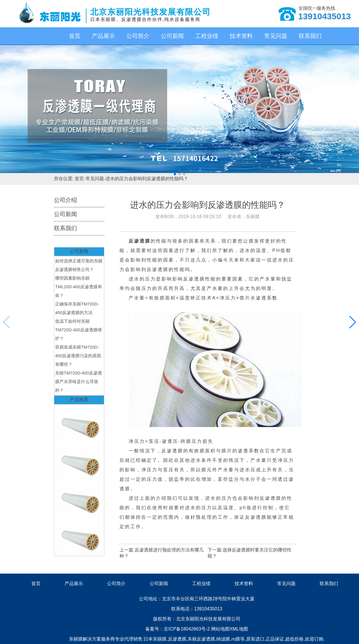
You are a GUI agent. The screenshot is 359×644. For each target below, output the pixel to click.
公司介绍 (65, 200)
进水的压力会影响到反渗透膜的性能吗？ (147, 179)
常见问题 (276, 36)
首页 (75, 36)
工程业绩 (207, 36)
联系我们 (310, 36)
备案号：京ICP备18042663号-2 (178, 629)
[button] (175, 174)
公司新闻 (172, 36)
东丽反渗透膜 (201, 639)
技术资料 (241, 36)
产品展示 (103, 36)
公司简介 (138, 36)
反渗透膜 (177, 639)
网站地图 (220, 629)
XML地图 (239, 629)
